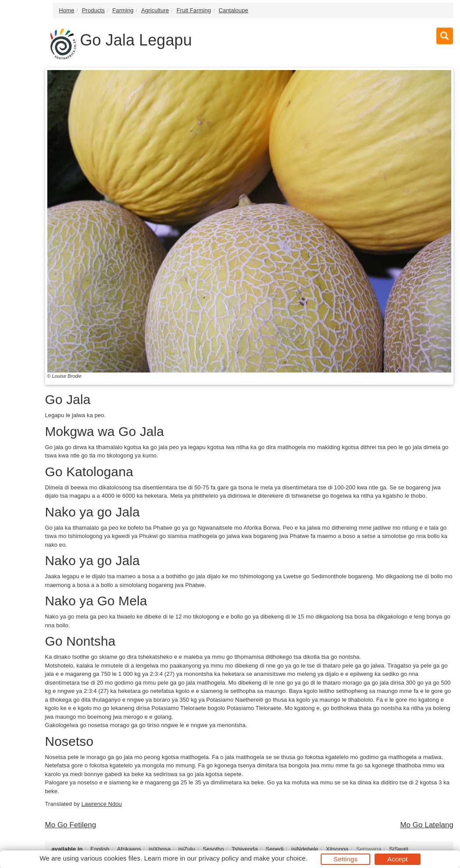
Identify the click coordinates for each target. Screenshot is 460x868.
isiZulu (187, 849)
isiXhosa (160, 849)
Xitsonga (337, 849)
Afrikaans (129, 849)
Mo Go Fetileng (71, 825)
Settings (345, 859)
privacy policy (218, 858)
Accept (397, 859)
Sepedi (274, 849)
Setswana (369, 849)
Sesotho (213, 849)
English (100, 849)
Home (67, 10)
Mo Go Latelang (427, 825)
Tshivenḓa (244, 849)
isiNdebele (305, 849)
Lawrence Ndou (102, 804)
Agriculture (155, 10)
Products (93, 10)
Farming (123, 10)
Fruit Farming (194, 10)
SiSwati (399, 849)
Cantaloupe (234, 10)
